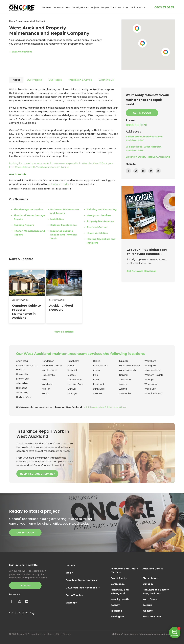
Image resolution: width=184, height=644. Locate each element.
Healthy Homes (81, 7)
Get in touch (25, 533)
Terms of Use (55, 634)
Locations (116, 7)
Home (12, 21)
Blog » (69, 573)
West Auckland (152, 617)
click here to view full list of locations (105, 407)
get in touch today (59, 184)
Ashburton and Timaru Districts (124, 571)
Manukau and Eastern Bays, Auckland (156, 592)
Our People (55, 80)
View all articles (64, 332)
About (16, 80)
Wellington (117, 617)
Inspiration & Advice (80, 80)
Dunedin (148, 584)
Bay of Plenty (119, 578)
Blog (125, 7)
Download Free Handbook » (83, 588)
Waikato (148, 611)
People (105, 7)
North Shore (150, 599)
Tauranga (116, 611)
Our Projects (34, 80)
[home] (22, 7)
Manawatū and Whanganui (120, 592)
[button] (137, 7)
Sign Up (25, 586)
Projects (95, 7)
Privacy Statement (37, 634)
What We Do (106, 80)
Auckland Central (153, 569)
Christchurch (150, 578)
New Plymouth (120, 599)
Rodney (115, 605)
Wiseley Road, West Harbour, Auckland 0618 (144, 149)
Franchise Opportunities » (81, 580)
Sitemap (67, 634)
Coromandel (118, 584)
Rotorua (147, 605)
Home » (70, 565)
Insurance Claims (62, 7)
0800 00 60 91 (136, 125)
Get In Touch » (74, 595)
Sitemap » (72, 603)
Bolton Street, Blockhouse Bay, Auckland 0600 (144, 139)
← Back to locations (21, 52)
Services (46, 7)
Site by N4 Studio (18, 639)
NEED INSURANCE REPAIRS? (37, 474)
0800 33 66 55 (164, 7)
